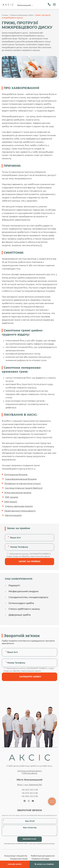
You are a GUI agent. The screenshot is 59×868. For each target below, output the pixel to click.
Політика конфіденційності (30, 771)
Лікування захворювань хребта (22, 15)
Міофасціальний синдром (24, 591)
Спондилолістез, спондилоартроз (28, 597)
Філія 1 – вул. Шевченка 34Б (29, 785)
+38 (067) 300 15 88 (30, 790)
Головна (5, 15)
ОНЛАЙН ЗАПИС (15, 864)
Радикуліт (14, 586)
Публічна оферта (29, 773)
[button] (54, 4)
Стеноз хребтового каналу (24, 609)
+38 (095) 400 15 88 (29, 796)
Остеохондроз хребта (21, 603)
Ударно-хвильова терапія (19, 506)
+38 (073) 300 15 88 (29, 793)
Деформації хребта (20, 615)
